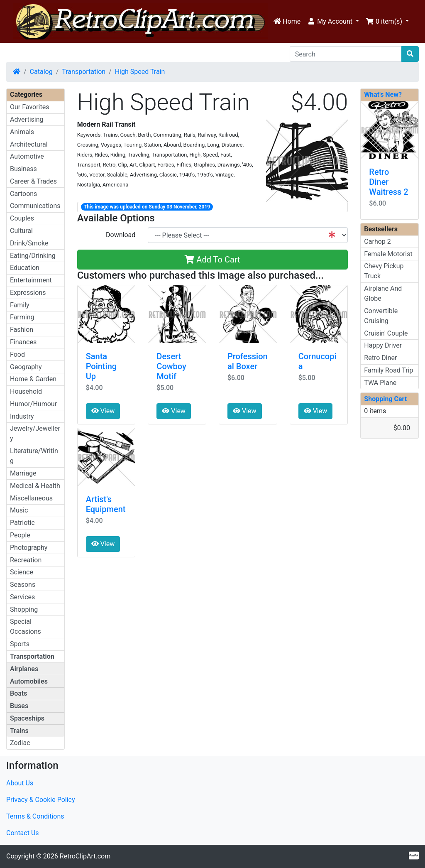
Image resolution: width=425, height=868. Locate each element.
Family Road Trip (388, 370)
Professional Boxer (248, 361)
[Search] (346, 54)
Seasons (23, 585)
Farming (22, 317)
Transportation (84, 72)
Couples (22, 218)
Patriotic (22, 523)
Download (121, 235)
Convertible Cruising (381, 316)
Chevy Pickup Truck (384, 271)
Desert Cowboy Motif (171, 366)
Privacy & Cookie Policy (41, 800)
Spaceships (27, 718)
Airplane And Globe (383, 293)
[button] (333, 22)
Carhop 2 (377, 242)
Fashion (22, 330)
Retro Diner (380, 358)
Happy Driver (383, 345)
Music (19, 510)
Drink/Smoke (29, 243)
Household (26, 391)
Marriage (23, 473)
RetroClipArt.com (85, 856)
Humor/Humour (33, 404)
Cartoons (23, 194)
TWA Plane (380, 383)
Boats (18, 693)
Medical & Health (35, 486)
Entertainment (31, 280)
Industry (22, 416)
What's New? (383, 94)
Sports (20, 644)
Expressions (28, 293)
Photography (29, 548)
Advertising (27, 119)
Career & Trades (33, 181)
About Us (20, 783)
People (20, 535)
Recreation (26, 560)
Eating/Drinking (33, 256)
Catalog (41, 72)
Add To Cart (212, 260)
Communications (35, 206)
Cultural (21, 231)
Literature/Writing (34, 456)
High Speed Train (140, 72)
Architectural (29, 144)
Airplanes (24, 669)
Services (22, 597)
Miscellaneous (31, 498)
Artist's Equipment (106, 504)
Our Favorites (29, 107)
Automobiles (29, 681)
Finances (23, 342)
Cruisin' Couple (386, 333)
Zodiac (20, 743)
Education (25, 268)
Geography (26, 367)
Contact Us (23, 833)
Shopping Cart (385, 399)
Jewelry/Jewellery (35, 433)
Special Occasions (26, 626)
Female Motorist (388, 254)
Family (20, 305)
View (103, 411)
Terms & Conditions (35, 816)
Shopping (24, 609)
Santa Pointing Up (101, 366)
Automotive (27, 156)
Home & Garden (33, 379)
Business (23, 169)
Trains (19, 731)
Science (22, 572)
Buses (19, 706)
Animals (22, 132)
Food (17, 354)
